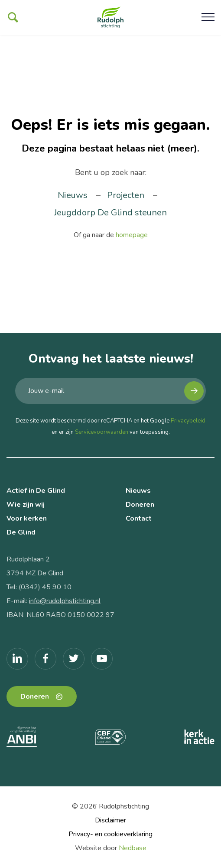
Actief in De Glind (36, 491)
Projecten (126, 195)
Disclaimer (110, 820)
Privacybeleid (188, 421)
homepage (132, 235)
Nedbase (133, 848)
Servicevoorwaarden (102, 432)
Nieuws (73, 195)
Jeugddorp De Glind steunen (110, 213)
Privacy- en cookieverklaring (110, 834)
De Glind (21, 532)
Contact (139, 518)
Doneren (140, 505)
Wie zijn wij (26, 505)
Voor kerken (27, 518)
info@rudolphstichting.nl (65, 601)
